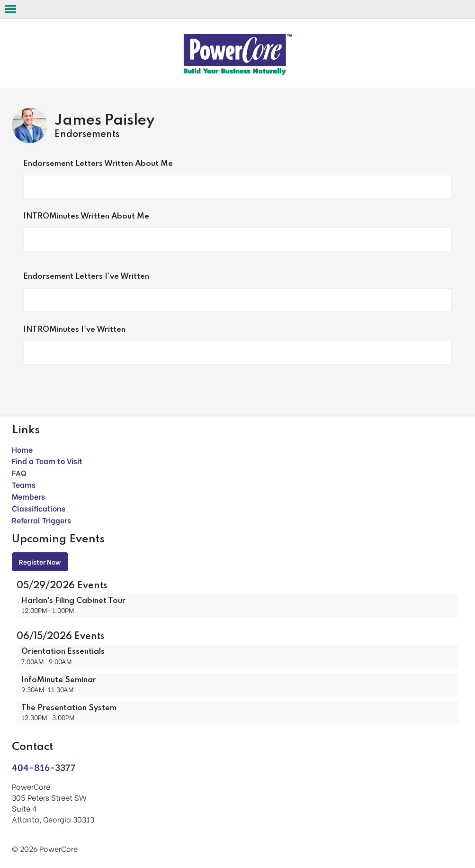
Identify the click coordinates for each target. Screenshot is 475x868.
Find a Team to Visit (47, 461)
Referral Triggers (41, 520)
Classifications (39, 508)
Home (22, 449)
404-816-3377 (44, 767)
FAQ (19, 472)
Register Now (40, 562)
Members (28, 496)
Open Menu (10, 9)
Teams (24, 484)
